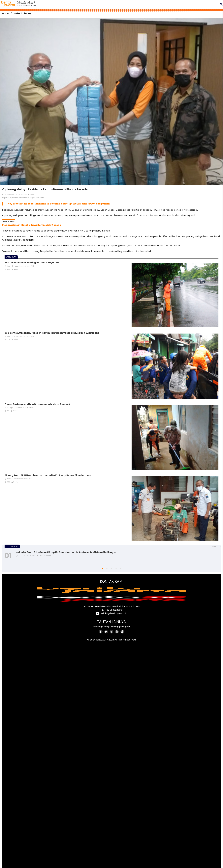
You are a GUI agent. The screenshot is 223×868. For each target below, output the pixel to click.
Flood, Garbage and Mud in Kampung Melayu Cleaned (37, 404)
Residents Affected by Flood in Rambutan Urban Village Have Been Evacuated (52, 333)
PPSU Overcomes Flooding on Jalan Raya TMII (32, 263)
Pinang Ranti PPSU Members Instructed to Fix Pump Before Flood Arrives (48, 475)
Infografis (125, 627)
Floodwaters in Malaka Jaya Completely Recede (32, 225)
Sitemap (114, 627)
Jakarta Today (23, 13)
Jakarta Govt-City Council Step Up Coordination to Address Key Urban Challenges (66, 552)
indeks (215, 546)
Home (5, 13)
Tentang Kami (100, 627)
